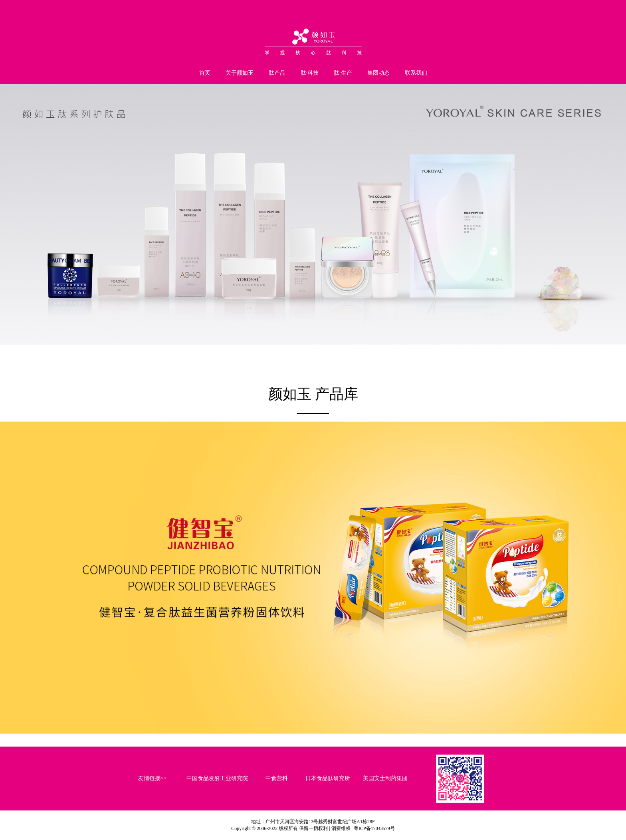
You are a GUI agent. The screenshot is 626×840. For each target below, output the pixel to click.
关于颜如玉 (240, 73)
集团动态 (378, 73)
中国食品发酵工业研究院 (217, 778)
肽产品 (277, 73)
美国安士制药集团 (385, 778)
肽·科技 (310, 73)
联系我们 (416, 73)
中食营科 (277, 778)
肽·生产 (343, 73)
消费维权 (341, 828)
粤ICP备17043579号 (374, 828)
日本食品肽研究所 (328, 778)
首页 (205, 73)
